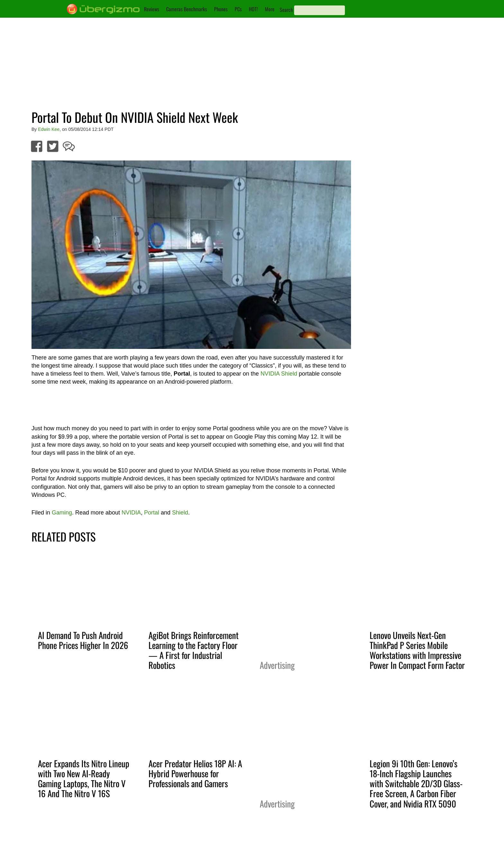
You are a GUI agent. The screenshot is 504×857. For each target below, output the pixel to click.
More (270, 9)
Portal (152, 513)
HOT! (253, 9)
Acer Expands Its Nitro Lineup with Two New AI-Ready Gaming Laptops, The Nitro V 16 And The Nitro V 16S (84, 778)
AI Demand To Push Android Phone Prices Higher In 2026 (83, 640)
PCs (238, 9)
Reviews (152, 9)
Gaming (62, 513)
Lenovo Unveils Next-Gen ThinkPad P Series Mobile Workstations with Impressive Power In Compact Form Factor (417, 650)
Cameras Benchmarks (187, 9)
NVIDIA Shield (279, 374)
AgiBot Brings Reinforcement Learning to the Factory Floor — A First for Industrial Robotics (194, 650)
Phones (221, 9)
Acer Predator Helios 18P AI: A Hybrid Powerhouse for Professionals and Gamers (195, 773)
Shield (180, 513)
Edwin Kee (49, 129)
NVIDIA (131, 513)
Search (286, 10)
